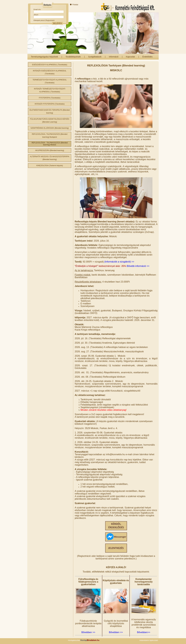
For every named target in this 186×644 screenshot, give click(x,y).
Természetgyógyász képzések (45, 57)
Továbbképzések (73, 57)
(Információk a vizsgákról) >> (119, 262)
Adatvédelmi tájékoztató (149, 640)
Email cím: (37, 9)
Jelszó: (36, 15)
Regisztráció (50, 20)
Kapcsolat (130, 57)
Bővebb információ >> (138, 266)
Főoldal (74, 5)
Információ (114, 57)
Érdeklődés (147, 57)
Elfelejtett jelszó (39, 20)
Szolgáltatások (95, 57)
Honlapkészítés (84, 640)
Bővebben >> (88, 632)
